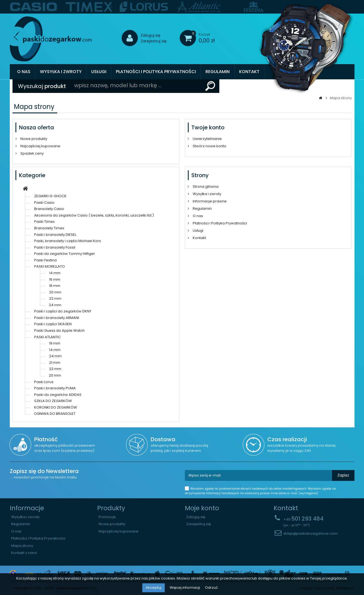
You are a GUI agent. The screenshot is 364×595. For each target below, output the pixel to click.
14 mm (55, 273)
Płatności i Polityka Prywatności (156, 72)
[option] (34, 7)
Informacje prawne (209, 201)
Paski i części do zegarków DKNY (63, 311)
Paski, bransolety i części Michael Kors (68, 241)
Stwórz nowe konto (209, 146)
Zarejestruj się (154, 41)
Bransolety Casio (49, 209)
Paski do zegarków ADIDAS (58, 395)
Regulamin (218, 72)
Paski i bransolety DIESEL (55, 235)
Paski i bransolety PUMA (55, 388)
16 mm (55, 279)
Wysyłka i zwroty (61, 72)
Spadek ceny (32, 153)
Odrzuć (211, 588)
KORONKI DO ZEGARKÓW (56, 407)
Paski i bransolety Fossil (55, 247)
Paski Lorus (44, 382)
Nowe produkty (33, 139)
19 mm (55, 343)
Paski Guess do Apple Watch (59, 331)
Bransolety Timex (49, 228)
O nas (24, 72)
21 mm (55, 363)
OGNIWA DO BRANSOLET (55, 414)
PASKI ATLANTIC (48, 337)
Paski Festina (45, 260)
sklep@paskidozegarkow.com (311, 533)
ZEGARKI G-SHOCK (50, 196)
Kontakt (249, 72)
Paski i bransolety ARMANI (57, 318)
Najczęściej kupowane (40, 146)
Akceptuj (153, 588)
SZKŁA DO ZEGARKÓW (53, 401)
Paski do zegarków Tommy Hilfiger (65, 254)
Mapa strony (22, 546)
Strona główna (205, 187)
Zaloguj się (151, 35)
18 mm (55, 286)
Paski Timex (44, 222)
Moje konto (202, 508)
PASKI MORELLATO (50, 266)
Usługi (99, 72)
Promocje (107, 517)
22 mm (55, 298)
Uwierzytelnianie (207, 139)
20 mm (55, 292)
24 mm (55, 305)
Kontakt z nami (24, 553)
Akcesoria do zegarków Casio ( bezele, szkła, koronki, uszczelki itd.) (94, 215)
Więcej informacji (185, 588)
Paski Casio (44, 203)
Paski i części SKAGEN (53, 324)
